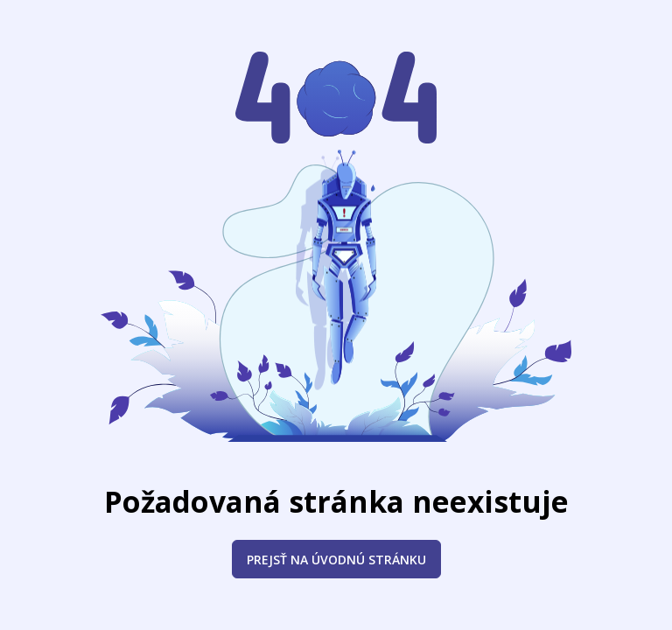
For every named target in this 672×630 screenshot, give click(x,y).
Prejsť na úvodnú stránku (336, 560)
